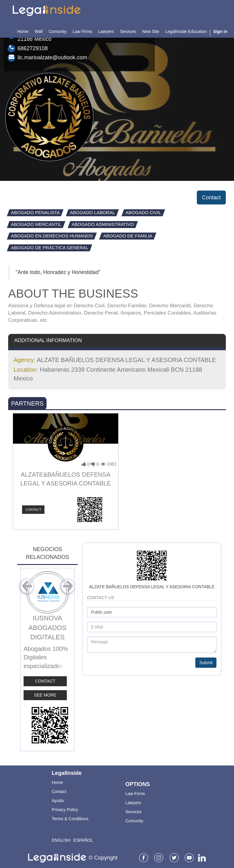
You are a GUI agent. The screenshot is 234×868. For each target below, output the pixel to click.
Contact (211, 197)
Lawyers (133, 803)
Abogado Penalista (35, 212)
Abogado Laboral (93, 212)
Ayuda (58, 801)
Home (57, 782)
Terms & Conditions (70, 819)
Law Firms (135, 794)
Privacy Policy (65, 810)
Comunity (134, 821)
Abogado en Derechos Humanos (52, 236)
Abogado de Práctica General (50, 248)
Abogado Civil (143, 212)
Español (83, 840)
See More (45, 695)
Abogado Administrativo (103, 224)
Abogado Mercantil (36, 224)
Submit (206, 663)
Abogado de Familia (128, 236)
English (61, 840)
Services (134, 812)
